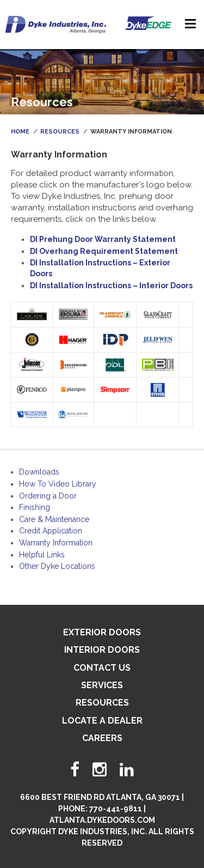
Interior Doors (102, 650)
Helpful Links (42, 555)
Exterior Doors (102, 632)
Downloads (39, 472)
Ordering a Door (48, 496)
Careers (102, 738)
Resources (60, 132)
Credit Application (51, 531)
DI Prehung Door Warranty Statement (103, 239)
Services (102, 685)
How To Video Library (58, 484)
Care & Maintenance (54, 519)
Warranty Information (56, 543)
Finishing (35, 507)
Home (20, 132)
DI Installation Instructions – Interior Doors (111, 286)
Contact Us (102, 668)
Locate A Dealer (102, 721)
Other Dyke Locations (57, 566)
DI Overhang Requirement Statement (104, 251)
